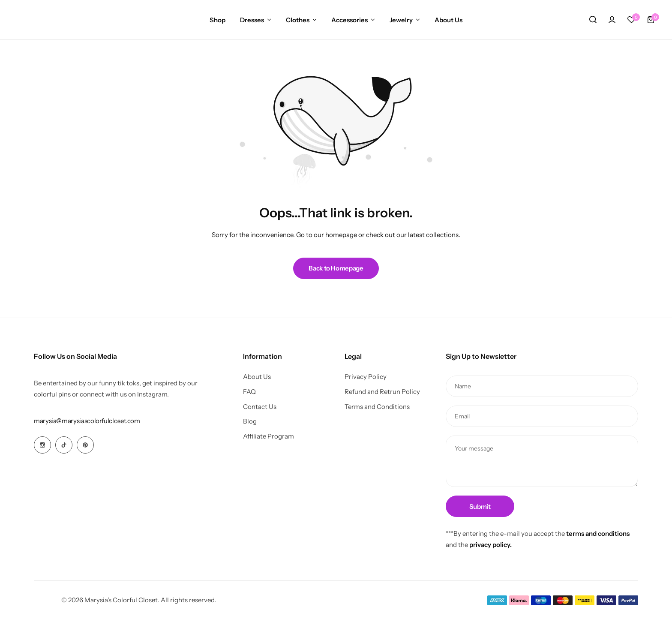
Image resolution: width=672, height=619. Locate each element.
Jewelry (401, 20)
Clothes (298, 20)
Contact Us (260, 407)
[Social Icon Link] (42, 445)
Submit (480, 506)
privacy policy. (490, 545)
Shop (217, 20)
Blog (250, 421)
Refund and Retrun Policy (382, 392)
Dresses (252, 20)
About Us (448, 20)
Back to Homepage (336, 268)
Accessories (349, 20)
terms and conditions (598, 533)
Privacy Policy (366, 377)
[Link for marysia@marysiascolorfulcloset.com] (87, 421)
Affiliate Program (268, 436)
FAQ (249, 392)
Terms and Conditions (377, 407)
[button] (631, 20)
